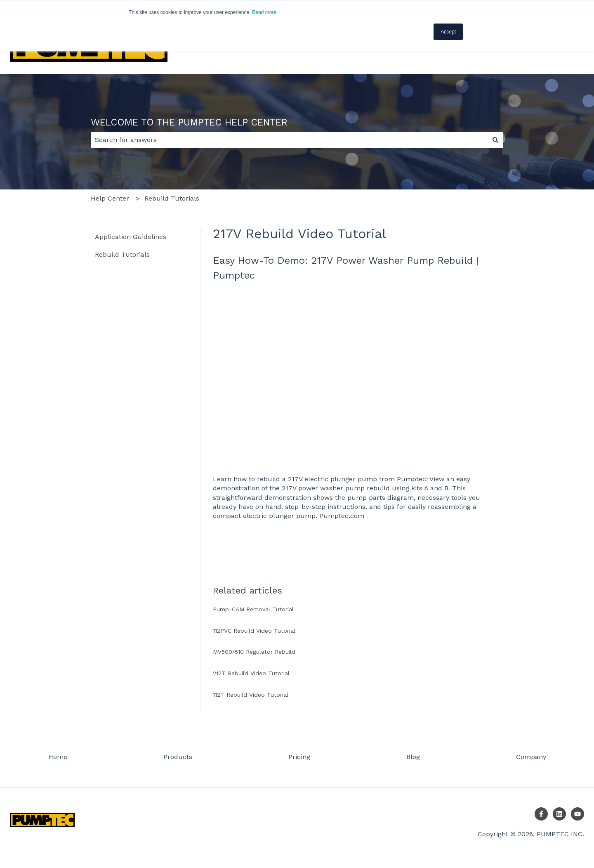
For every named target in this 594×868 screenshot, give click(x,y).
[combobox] (289, 140)
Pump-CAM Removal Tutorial (253, 609)
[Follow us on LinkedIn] (559, 814)
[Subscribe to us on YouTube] (577, 814)
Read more (264, 12)
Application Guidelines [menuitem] (131, 237)
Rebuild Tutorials (172, 198)
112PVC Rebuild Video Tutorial (254, 631)
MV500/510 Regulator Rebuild (254, 652)
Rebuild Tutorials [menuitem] (122, 254)
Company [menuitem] (531, 757)
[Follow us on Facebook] (541, 814)
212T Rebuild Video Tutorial (251, 673)
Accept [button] (448, 32)
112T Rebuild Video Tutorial (251, 695)
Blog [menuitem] (413, 757)
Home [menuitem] (58, 757)
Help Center (110, 198)
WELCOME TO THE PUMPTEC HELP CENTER (189, 122)
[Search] (495, 140)
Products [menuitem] (178, 757)
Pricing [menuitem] (299, 757)
